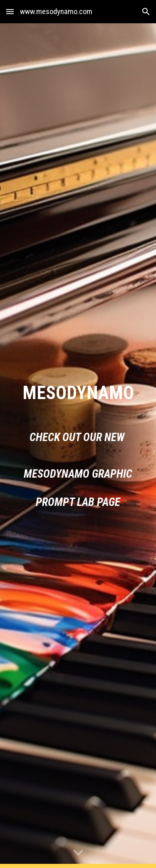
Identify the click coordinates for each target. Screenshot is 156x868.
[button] (10, 11)
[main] (78, 393)
